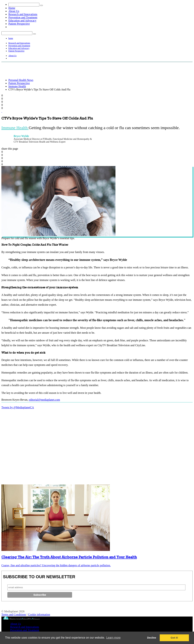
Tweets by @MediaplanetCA (18, 407)
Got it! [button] (174, 638)
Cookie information (39, 615)
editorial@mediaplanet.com (44, 400)
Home (12, 8)
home (11, 38)
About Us (14, 11)
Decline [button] (152, 638)
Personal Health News (21, 80)
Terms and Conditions (14, 615)
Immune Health (17, 86)
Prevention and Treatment (23, 17)
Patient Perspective (19, 24)
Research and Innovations (23, 14)
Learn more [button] (113, 638)
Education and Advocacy (22, 21)
